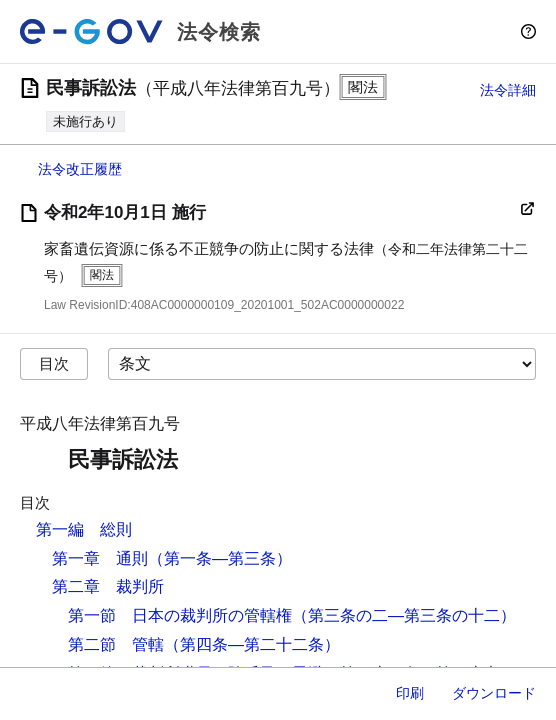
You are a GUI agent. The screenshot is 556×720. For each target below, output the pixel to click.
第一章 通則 (100, 558)
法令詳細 (508, 90)
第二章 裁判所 (108, 586)
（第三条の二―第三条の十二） (404, 615)
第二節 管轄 (116, 644)
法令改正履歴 (80, 169)
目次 (54, 363)
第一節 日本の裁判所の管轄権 (180, 615)
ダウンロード (494, 693)
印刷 (410, 693)
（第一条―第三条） (220, 558)
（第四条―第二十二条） (252, 644)
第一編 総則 (84, 529)
